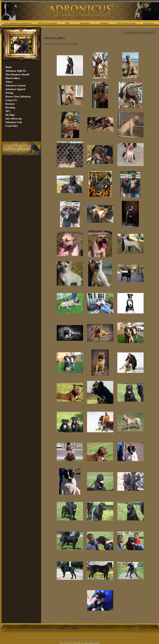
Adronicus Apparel (88, 638)
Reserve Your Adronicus (113, 638)
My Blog (68, 641)
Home (20, 638)
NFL (61, 641)
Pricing (99, 638)
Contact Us (127, 638)
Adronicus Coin (91, 641)
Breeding (53, 641)
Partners (136, 638)
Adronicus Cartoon (72, 638)
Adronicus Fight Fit (32, 638)
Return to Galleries (139, 33)
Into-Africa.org (78, 641)
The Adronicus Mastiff (49, 638)
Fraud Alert (103, 641)
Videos (61, 638)
